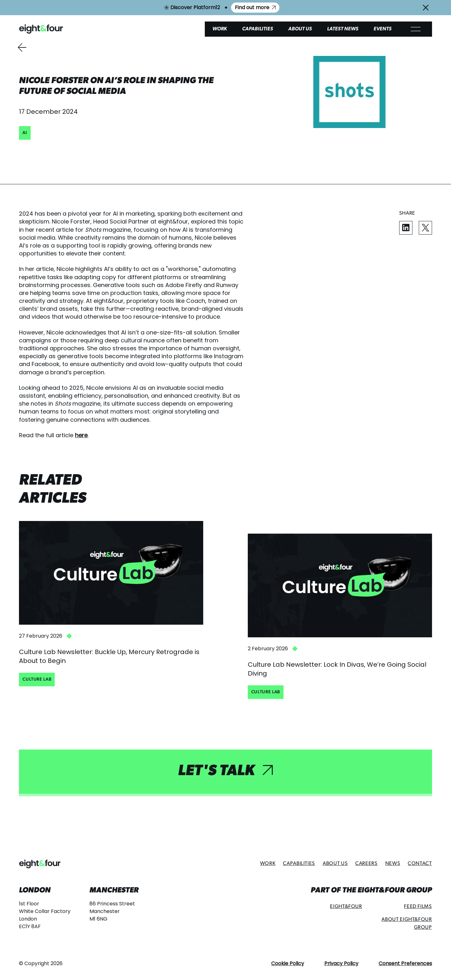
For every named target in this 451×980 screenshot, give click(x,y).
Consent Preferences (405, 963)
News (393, 864)
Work (220, 29)
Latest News (343, 29)
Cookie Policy (288, 963)
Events (383, 29)
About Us (300, 29)
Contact (420, 864)
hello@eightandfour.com (47, 938)
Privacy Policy (341, 963)
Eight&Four (346, 907)
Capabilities (258, 29)
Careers (366, 864)
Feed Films (418, 907)
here (81, 435)
